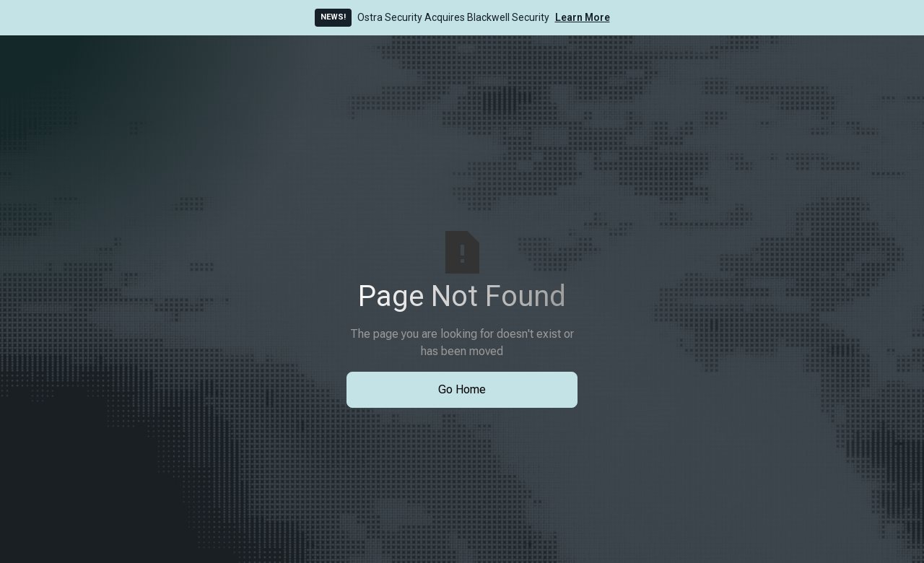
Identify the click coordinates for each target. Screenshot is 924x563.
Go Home (462, 389)
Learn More (583, 17)
